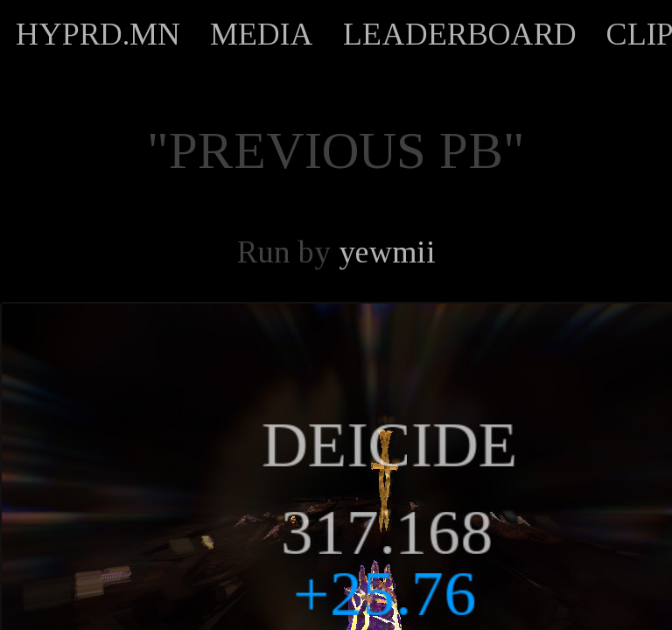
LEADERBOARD (460, 34)
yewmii (387, 252)
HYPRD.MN (98, 34)
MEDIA (262, 34)
